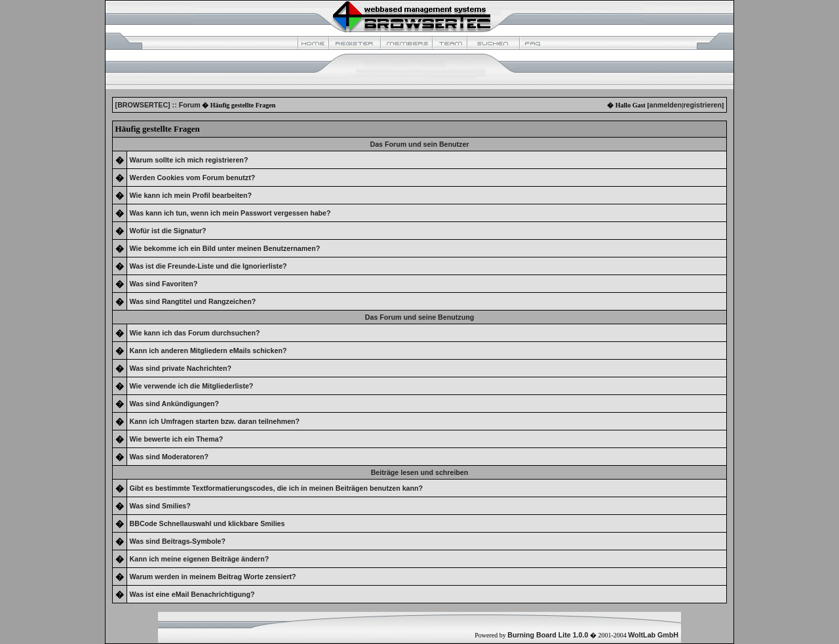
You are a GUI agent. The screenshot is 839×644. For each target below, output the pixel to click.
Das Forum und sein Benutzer (420, 144)
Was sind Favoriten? (164, 284)
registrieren (702, 105)
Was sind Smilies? (160, 506)
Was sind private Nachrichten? (181, 368)
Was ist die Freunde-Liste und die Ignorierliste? (208, 266)
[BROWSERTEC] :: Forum (158, 105)
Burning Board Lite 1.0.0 (548, 635)
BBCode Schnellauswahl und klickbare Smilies (207, 523)
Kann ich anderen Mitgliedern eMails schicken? (208, 350)
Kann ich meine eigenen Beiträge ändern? (200, 559)
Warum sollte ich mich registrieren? (189, 160)
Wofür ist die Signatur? (168, 231)
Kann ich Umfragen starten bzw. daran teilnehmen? (215, 421)
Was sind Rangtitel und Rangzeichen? (193, 301)
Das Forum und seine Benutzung (419, 317)
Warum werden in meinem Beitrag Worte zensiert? (213, 577)
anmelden (665, 105)
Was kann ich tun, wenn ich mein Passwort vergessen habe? (230, 213)
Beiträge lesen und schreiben (420, 472)
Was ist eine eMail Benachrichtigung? (192, 594)
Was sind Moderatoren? (169, 457)
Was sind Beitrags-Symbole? (178, 541)
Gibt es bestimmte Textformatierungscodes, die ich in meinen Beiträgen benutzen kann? (276, 488)
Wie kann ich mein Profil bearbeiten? (191, 195)
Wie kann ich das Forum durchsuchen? (195, 333)
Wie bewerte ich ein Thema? (177, 439)
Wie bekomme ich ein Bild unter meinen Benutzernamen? (225, 248)
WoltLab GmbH (653, 635)
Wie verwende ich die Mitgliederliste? (192, 386)
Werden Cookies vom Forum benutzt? (193, 178)
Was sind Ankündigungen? (175, 404)
